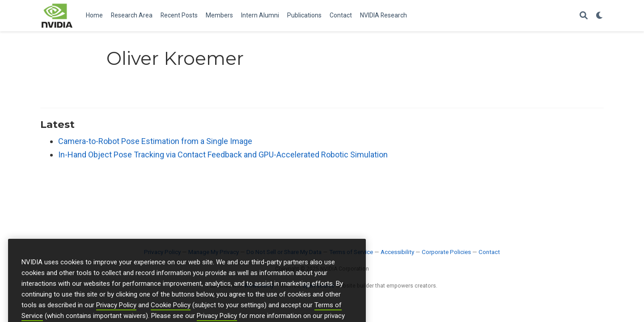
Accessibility (397, 252)
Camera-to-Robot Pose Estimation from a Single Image (155, 141)
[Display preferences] (600, 16)
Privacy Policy (116, 315)
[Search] (584, 16)
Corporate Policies (446, 252)
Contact (489, 252)
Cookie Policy (171, 315)
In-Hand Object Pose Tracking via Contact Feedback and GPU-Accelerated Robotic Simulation (223, 155)
